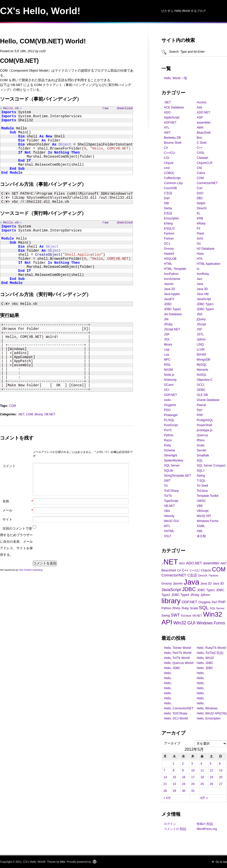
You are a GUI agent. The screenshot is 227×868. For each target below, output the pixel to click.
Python (169, 435)
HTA (200, 259)
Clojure (169, 163)
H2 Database (206, 249)
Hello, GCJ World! (176, 718)
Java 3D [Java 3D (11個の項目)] (218, 584)
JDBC (168, 304)
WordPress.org (207, 829)
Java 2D (169, 289)
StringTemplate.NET (177, 476)
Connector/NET (207, 183)
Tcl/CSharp (171, 491)
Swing (201, 476)
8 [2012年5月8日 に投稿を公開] (174, 770)
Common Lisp (173, 183)
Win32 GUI (171, 521)
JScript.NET (172, 329)
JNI (166, 319)
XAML (201, 526)
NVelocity (170, 380)
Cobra (201, 173)
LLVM (201, 350)
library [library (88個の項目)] (171, 601)
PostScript (171, 425)
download (125, 109)
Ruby (167, 445)
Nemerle (202, 370)
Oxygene (170, 405)
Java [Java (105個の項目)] (191, 582)
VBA (167, 511)
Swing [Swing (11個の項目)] (166, 616)
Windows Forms (208, 521)
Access (202, 102)
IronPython (171, 274)
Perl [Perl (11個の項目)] (214, 602)
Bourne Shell (173, 143)
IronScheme (172, 279)
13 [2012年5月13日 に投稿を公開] (221, 770)
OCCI (201, 385)
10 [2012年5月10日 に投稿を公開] (193, 770)
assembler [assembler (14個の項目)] (211, 563)
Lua (166, 355)
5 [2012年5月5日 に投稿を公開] (211, 764)
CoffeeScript (172, 178)
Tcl (166, 486)
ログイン (170, 824)
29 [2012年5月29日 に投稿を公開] (174, 791)
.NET (21, 416)
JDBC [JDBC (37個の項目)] (189, 589)
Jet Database (173, 314)
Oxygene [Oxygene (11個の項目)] (204, 602)
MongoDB (203, 360)
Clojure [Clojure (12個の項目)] (206, 570)
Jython (201, 339)
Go (199, 244)
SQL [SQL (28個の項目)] (204, 608)
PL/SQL (169, 420)
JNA (200, 314)
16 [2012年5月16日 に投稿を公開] (183, 777)
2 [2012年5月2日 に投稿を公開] (183, 764)
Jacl (199, 279)
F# (198, 228)
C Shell (202, 143)
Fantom (169, 234)
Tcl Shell (202, 486)
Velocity (169, 516)
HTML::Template (175, 269)
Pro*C (168, 430)
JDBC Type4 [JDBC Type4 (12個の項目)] (180, 595)
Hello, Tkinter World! (178, 648)
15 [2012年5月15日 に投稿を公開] (174, 777)
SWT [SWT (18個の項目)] (175, 615)
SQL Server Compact (211, 466)
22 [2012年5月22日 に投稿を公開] (174, 784)
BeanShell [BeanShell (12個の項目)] (169, 570)
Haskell (169, 254)
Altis (63, 862)
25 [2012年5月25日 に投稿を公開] (202, 784)
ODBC (201, 390)
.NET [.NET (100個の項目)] (170, 562)
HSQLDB (170, 259)
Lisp (167, 350)
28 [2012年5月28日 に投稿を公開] (165, 791)
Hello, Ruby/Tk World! (211, 648)
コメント (9, 467)
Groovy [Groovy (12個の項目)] (167, 584)
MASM (201, 355)
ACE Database (174, 107)
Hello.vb (11, 109)
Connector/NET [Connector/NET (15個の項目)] (174, 575)
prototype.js (205, 430)
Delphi (201, 203)
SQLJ (201, 471)
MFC (167, 360)
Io (198, 269)
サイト (7, 521)
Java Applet (172, 294)
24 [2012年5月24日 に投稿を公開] (193, 784)
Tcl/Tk (168, 496)
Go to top (221, 862)
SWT (167, 481)
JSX (167, 339)
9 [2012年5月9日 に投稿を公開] (183, 770)
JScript (201, 324)
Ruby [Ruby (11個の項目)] (185, 608)
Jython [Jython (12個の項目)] (205, 595)
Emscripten (172, 218)
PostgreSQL (205, 420)
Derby (168, 208)
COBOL (169, 173)
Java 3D (202, 289)
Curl (200, 188)
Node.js (169, 375)
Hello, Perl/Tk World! (178, 653)
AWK (200, 128)
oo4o (167, 400)
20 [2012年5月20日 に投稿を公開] (221, 777)
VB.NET (50, 416)
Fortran (169, 239)
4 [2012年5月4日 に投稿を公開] (201, 764)
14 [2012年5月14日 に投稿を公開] (165, 777)
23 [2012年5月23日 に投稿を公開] (183, 784)
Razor (168, 440)
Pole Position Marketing (31, 571)
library (39, 416)
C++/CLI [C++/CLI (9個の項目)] (195, 570)
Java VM (203, 294)
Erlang (168, 223)
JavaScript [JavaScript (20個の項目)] (171, 590)
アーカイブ (172, 743)
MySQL (202, 365)
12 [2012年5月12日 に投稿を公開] (211, 770)
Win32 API (204, 516)
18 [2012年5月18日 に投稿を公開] (202, 777)
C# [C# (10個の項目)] (179, 570)
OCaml (169, 385)
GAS (200, 239)
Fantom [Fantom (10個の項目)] (214, 575)
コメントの (175, 829)
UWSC (201, 501)
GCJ (167, 244)
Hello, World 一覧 (176, 78)
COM (12, 407)
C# (166, 148)
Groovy (169, 249)
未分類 (201, 536)
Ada (199, 107)
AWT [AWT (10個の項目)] (224, 563)
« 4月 (167, 798)
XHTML (169, 531)
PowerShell (204, 425)
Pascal (201, 405)
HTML (168, 264)
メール (18, 512)
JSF (199, 329)
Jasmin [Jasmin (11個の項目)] (178, 584)
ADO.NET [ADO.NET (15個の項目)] (194, 563)
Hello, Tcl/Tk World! (177, 658)
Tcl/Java (202, 491)
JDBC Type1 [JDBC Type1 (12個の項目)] (206, 590)
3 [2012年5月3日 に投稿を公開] (192, 764)
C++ (200, 148)
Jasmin (169, 284)
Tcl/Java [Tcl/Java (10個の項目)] (186, 616)
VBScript (203, 511)
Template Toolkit (208, 496)
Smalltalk (203, 455)
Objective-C (205, 380)
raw (105, 109)
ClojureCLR (205, 163)
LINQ (200, 344)
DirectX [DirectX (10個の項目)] (203, 575)
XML (200, 531)
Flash (200, 234)
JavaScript (204, 299)
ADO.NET (203, 112)
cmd (167, 168)
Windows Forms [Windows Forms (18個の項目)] (211, 623)
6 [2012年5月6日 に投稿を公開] (220, 764)
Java (200, 284)
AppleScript (172, 118)
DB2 (200, 198)
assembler (204, 123)
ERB (200, 218)
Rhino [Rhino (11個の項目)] (177, 608)
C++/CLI (170, 153)
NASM (168, 370)
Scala (201, 445)
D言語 (168, 213)
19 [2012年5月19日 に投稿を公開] (211, 777)
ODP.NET (171, 395)
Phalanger (171, 415)
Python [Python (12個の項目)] (166, 608)
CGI (167, 158)
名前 (18, 503)
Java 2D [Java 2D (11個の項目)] (206, 584)
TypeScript (171, 501)
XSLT (168, 536)
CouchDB (170, 188)
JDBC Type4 (205, 309)
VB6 (200, 506)
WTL (167, 526)
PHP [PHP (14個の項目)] (222, 602)
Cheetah (202, 158)
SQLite (169, 471)
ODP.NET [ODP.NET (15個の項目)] (189, 602)
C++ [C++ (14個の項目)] (185, 570)
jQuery (201, 319)
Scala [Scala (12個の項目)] (194, 608)
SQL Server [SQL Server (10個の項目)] (217, 608)
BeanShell (204, 133)
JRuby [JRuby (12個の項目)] (195, 595)
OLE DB (202, 395)
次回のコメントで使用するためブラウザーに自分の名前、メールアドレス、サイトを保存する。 (16, 543)
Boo (199, 138)
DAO (200, 193)
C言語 (168, 193)
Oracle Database (208, 400)
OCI (167, 390)
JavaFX (169, 299)
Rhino (201, 440)
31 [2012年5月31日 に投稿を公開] (193, 791)
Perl (199, 410)
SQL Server (172, 466)
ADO (167, 112)
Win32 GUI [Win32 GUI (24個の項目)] (184, 623)
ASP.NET (170, 123)
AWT (167, 133)
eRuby (201, 223)
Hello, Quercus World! (179, 663)
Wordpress (95, 862)
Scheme (169, 450)
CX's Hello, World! (40, 11)
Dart (167, 198)
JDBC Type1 (205, 304)
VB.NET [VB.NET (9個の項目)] (197, 616)
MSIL (167, 365)
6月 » (204, 798)
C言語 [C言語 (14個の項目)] (192, 575)
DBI (166, 203)
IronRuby (203, 274)
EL (199, 213)
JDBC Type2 (172, 309)
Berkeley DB (172, 138)
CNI (199, 168)
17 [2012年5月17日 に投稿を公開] (193, 777)
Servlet (201, 450)
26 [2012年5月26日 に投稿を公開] (211, 784)
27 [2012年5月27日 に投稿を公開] (221, 784)
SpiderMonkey (174, 460)
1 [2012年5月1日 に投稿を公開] (174, 764)
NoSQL (202, 375)
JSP (167, 334)
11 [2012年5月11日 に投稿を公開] (202, 770)
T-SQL (201, 481)
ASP (200, 118)
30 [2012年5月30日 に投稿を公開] (183, 791)
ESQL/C (169, 228)
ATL (167, 128)
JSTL (200, 334)
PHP (200, 415)
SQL (200, 460)
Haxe (200, 254)
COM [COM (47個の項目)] (219, 569)
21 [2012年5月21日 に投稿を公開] (165, 784)
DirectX (202, 208)
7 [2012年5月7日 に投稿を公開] (164, 770)
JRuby (168, 324)
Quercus (202, 435)
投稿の (205, 824)
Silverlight (171, 455)
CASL (201, 153)
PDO (167, 410)
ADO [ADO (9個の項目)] (182, 563)
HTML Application (209, 264)
